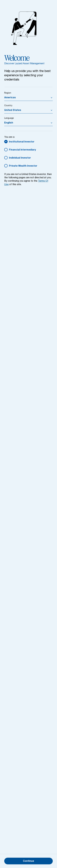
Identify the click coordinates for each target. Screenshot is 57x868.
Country (8, 106)
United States (13, 110)
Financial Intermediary (22, 150)
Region (8, 93)
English (9, 123)
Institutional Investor (22, 142)
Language (9, 118)
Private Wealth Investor (23, 166)
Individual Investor (20, 158)
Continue (28, 861)
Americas (10, 98)
